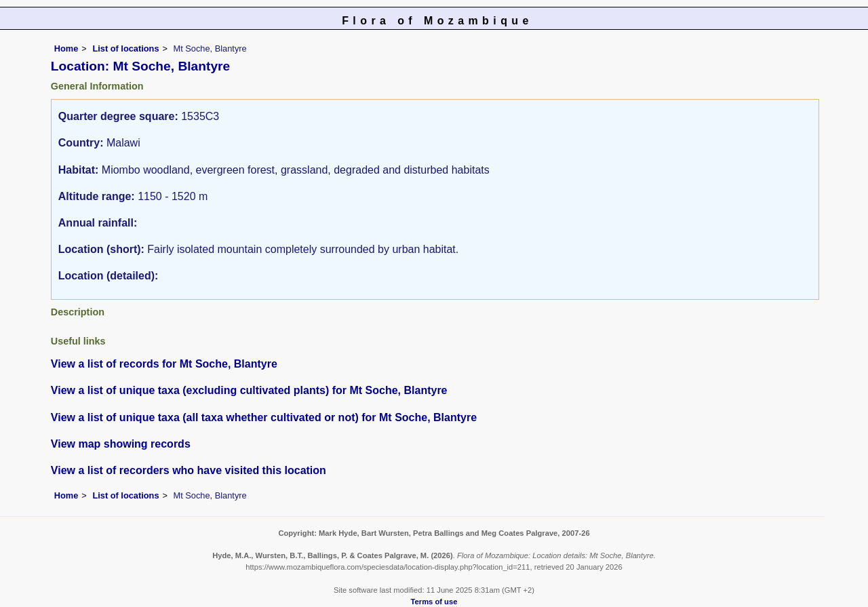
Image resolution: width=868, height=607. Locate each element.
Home (66, 48)
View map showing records (121, 444)
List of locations (125, 48)
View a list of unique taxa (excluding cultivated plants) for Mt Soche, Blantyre (249, 390)
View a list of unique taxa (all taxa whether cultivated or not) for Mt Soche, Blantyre (264, 417)
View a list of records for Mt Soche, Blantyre (164, 364)
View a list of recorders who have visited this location (189, 470)
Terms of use (434, 602)
